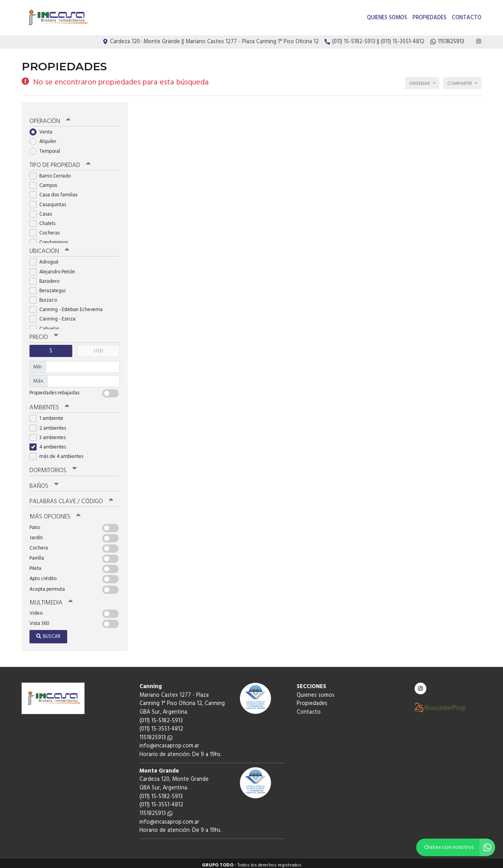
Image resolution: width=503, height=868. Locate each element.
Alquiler (45, 138)
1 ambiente (49, 415)
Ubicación (49, 248)
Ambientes (49, 404)
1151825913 (156, 733)
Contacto (467, 18)
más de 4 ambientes (59, 453)
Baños (44, 482)
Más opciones (55, 513)
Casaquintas (50, 201)
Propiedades (430, 18)
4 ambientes (50, 444)
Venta (43, 129)
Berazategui (50, 287)
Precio (44, 334)
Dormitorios (53, 467)
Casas (43, 211)
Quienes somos (387, 18)
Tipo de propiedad (60, 162)
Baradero (47, 278)
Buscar (48, 633)
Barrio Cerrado (53, 173)
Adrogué (47, 259)
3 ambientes (50, 434)
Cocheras (47, 230)
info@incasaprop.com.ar (169, 742)
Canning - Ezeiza (55, 316)
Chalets (45, 221)
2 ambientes (50, 424)
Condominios (51, 239)
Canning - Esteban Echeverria (69, 307)
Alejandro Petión (55, 268)
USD (98, 347)
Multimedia (51, 599)
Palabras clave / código (71, 498)
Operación (50, 118)
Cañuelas (47, 325)
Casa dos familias (56, 192)
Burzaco (46, 297)
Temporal (47, 148)
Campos (46, 182)
